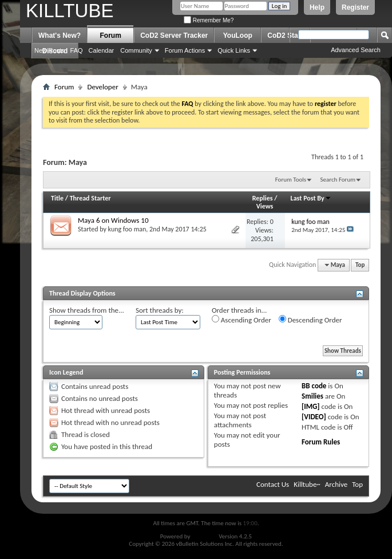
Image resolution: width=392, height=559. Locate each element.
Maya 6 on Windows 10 (113, 220)
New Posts (50, 50)
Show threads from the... (87, 310)
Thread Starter (90, 198)
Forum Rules (321, 442)
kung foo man (127, 229)
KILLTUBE (70, 11)
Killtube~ (307, 484)
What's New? (60, 36)
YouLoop (238, 36)
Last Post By (311, 198)
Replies (263, 198)
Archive (336, 484)
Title (57, 198)
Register (355, 7)
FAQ (77, 50)
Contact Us (273, 484)
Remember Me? (209, 20)
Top (360, 265)
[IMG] (311, 406)
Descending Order (310, 320)
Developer (102, 87)
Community (136, 50)
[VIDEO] (314, 417)
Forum (111, 36)
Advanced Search (356, 50)
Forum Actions (185, 50)
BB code (314, 386)
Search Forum (338, 180)
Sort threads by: (160, 310)
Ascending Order (241, 320)
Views (265, 206)
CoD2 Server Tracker (174, 36)
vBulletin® (205, 536)
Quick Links (234, 50)
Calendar (102, 50)
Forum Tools (291, 180)
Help (317, 7)
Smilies (312, 396)
